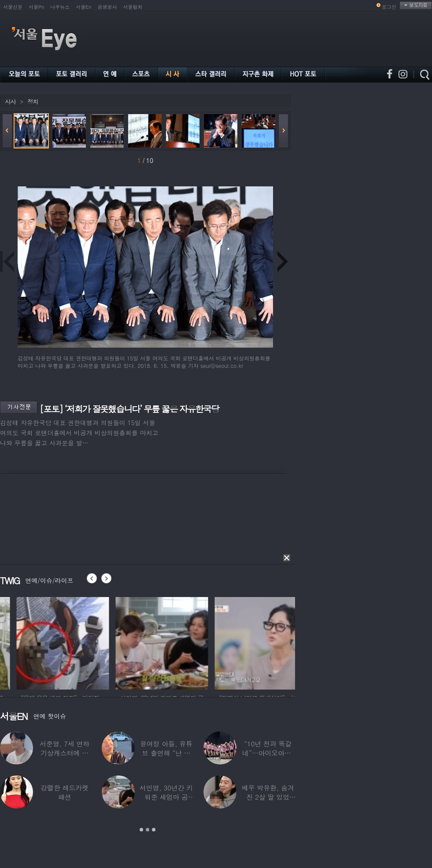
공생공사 (107, 7)
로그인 (389, 7)
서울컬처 (133, 7)
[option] (108, 642)
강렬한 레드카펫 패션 (65, 792)
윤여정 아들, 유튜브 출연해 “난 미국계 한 (166, 753)
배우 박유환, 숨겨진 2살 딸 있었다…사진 (268, 797)
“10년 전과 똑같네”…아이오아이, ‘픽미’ (268, 753)
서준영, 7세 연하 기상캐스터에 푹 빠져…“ (65, 753)
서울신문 (13, 7)
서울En (83, 7)
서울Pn (36, 7)
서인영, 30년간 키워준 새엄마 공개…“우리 (166, 797)
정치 (33, 102)
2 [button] (148, 830)
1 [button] (141, 830)
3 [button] (154, 830)
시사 (10, 102)
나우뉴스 (60, 7)
